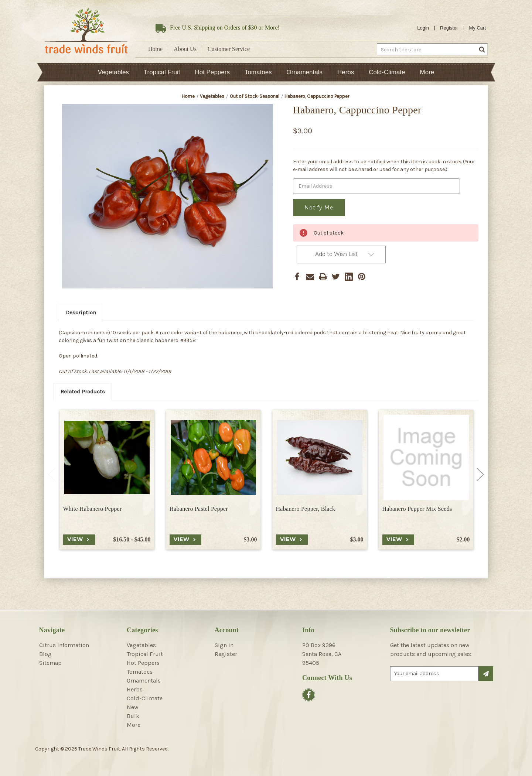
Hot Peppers (212, 72)
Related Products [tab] (83, 392)
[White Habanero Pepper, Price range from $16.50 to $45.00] (107, 457)
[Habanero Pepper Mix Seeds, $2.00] (426, 457)
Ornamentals (305, 72)
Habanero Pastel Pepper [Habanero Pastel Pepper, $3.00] (199, 509)
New (133, 707)
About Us (185, 49)
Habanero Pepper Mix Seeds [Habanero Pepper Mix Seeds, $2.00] (417, 509)
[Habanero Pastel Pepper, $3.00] (213, 457)
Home (155, 49)
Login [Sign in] (423, 28)
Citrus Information (64, 645)
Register (449, 28)
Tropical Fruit (162, 72)
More (427, 72)
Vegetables (113, 72)
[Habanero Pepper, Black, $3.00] (320, 457)
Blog (45, 654)
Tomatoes (258, 72)
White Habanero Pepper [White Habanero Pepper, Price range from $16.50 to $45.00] (93, 509)
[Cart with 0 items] (478, 28)
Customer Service (229, 49)
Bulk (133, 716)
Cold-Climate (387, 72)
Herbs (346, 72)
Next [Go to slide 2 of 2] (480, 475)
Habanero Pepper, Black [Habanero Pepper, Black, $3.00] (306, 509)
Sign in (224, 645)
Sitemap (50, 663)
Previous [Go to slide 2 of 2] (52, 475)
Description (81, 312)
